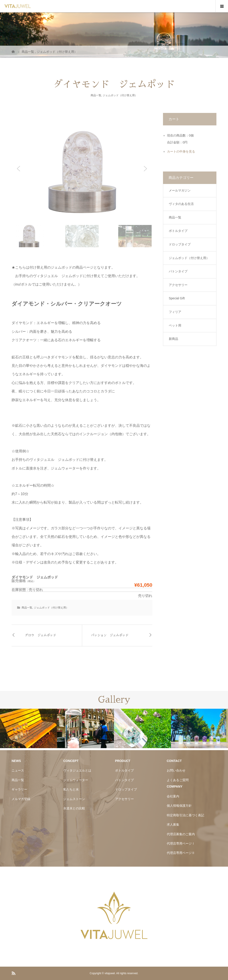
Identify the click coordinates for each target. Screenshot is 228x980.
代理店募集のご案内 (181, 834)
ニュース (18, 770)
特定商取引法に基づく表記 (185, 815)
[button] (18, 169)
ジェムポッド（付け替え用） (120, 95)
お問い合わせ (176, 770)
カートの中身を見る (181, 151)
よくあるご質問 (178, 780)
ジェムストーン (74, 799)
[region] (82, 180)
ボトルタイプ (178, 231)
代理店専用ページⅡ (181, 853)
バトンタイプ (178, 271)
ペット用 (175, 325)
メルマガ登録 (21, 799)
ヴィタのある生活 (181, 204)
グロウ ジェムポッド (41, 635)
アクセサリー (178, 285)
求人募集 (173, 825)
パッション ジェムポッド (110, 635)
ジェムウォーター (76, 780)
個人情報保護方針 (179, 806)
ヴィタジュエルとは (77, 770)
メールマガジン (180, 190)
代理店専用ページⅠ (181, 843)
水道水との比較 (74, 808)
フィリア (175, 312)
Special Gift (177, 298)
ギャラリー (19, 789)
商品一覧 (96, 95)
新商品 (173, 339)
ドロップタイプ (180, 244)
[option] (28, 728)
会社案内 (173, 796)
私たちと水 (71, 789)
